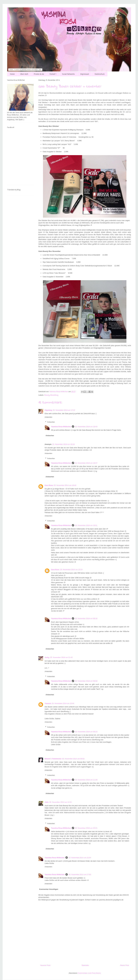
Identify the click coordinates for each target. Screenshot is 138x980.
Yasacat (48, 703)
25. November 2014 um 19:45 (86, 427)
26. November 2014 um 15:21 (86, 828)
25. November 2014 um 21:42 (61, 657)
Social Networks (68, 74)
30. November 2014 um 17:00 (80, 875)
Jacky (47, 657)
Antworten (49, 417)
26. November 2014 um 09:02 (86, 681)
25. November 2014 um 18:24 (63, 444)
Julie (47, 802)
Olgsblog (48, 410)
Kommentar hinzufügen (49, 889)
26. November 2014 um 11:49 (86, 780)
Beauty (47, 395)
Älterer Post (125, 965)
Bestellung (54, 395)
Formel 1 (53, 74)
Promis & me (39, 74)
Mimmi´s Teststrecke (53, 759)
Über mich (24, 74)
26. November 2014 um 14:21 (60, 802)
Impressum (85, 74)
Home (12, 74)
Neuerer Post (45, 965)
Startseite (85, 965)
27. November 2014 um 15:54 (80, 858)
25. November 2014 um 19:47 (86, 463)
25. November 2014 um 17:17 (64, 410)
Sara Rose (49, 485)
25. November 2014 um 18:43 (65, 485)
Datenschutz (100, 74)
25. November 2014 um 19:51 (86, 525)
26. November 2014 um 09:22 (86, 732)
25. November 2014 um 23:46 (63, 703)
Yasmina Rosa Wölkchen (61, 427)
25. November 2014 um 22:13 (71, 570)
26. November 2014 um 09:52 (73, 759)
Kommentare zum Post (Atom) (89, 973)
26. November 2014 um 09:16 (86, 619)
